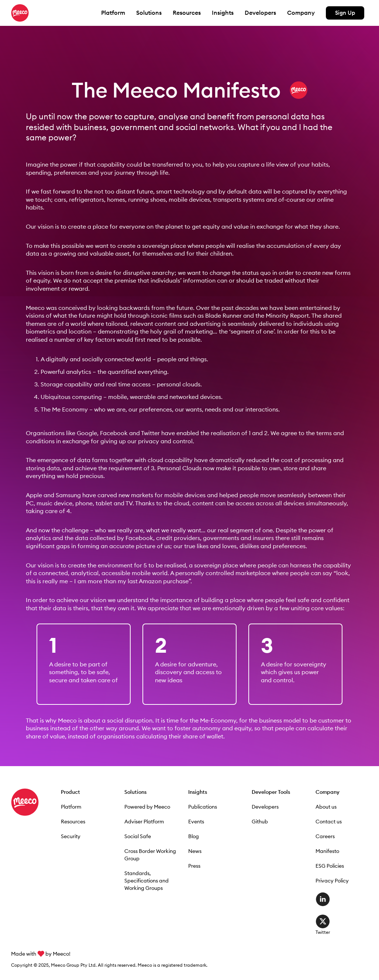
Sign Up (345, 13)
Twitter (323, 921)
